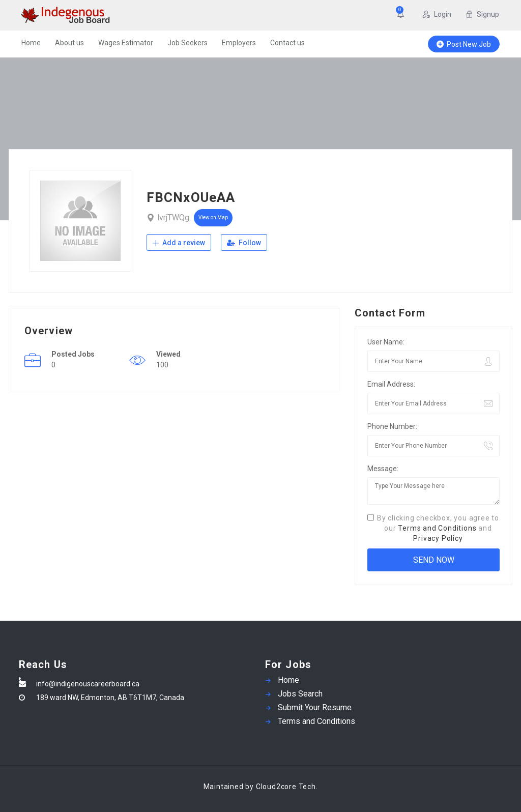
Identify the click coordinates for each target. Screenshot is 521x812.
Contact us (287, 43)
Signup (482, 14)
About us (69, 43)
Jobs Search (300, 694)
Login (437, 14)
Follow (244, 243)
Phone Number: (392, 426)
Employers (239, 43)
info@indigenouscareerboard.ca (88, 684)
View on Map (213, 217)
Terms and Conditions (437, 528)
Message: (383, 469)
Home (31, 43)
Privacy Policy (438, 538)
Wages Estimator (126, 43)
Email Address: (391, 384)
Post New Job (464, 44)
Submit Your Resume (315, 707)
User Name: (386, 342)
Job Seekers (187, 43)
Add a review (179, 243)
